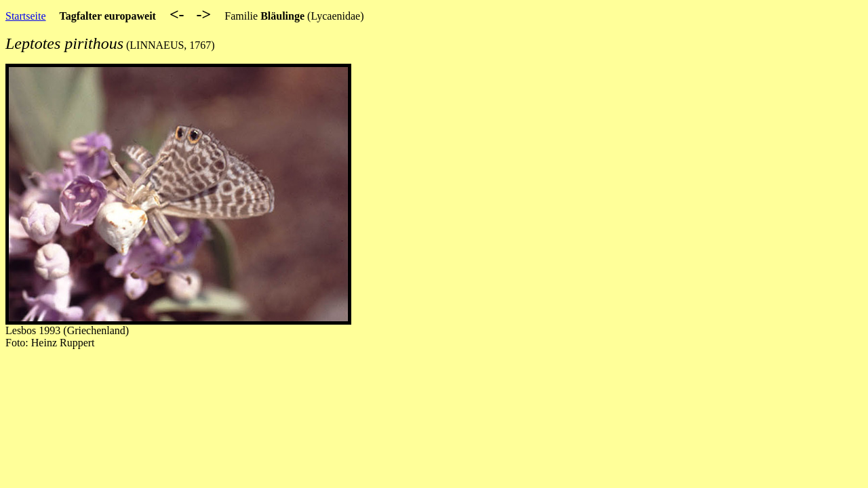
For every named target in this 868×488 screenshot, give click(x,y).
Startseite (26, 16)
